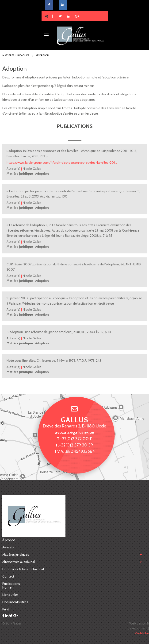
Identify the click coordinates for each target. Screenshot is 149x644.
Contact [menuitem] (8, 576)
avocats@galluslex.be (74, 432)
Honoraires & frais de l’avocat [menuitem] (23, 569)
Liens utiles (10, 595)
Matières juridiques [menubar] (16, 555)
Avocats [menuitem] (8, 547)
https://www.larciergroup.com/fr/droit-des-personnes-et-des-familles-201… (62, 163)
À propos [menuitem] (9, 540)
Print (6, 609)
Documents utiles (15, 602)
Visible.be (142, 633)
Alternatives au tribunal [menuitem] (19, 562)
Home (7, 587)
